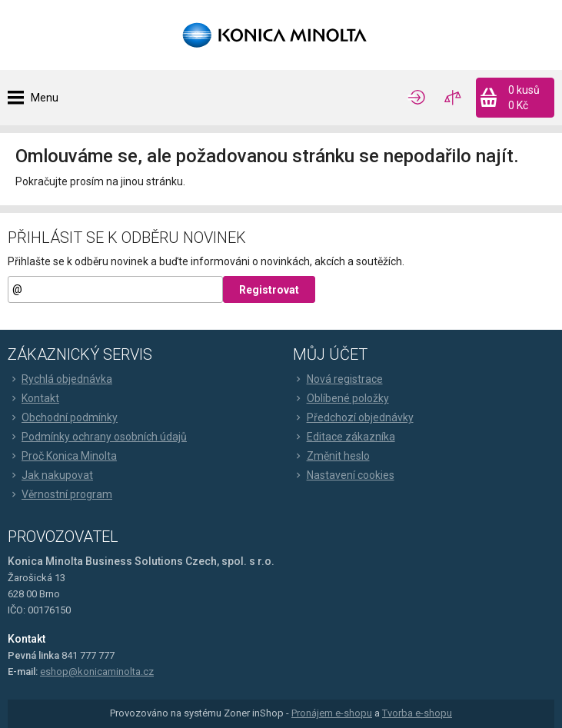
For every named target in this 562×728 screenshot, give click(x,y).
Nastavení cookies (344, 475)
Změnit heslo (331, 456)
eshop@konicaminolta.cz (97, 671)
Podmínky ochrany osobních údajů (97, 437)
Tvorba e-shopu (417, 713)
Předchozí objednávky (353, 417)
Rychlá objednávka (60, 379)
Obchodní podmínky (63, 417)
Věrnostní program (60, 494)
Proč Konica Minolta (62, 456)
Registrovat (269, 290)
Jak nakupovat (50, 475)
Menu (45, 98)
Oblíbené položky (341, 398)
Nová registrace (338, 379)
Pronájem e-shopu (332, 713)
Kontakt (33, 398)
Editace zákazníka (344, 437)
